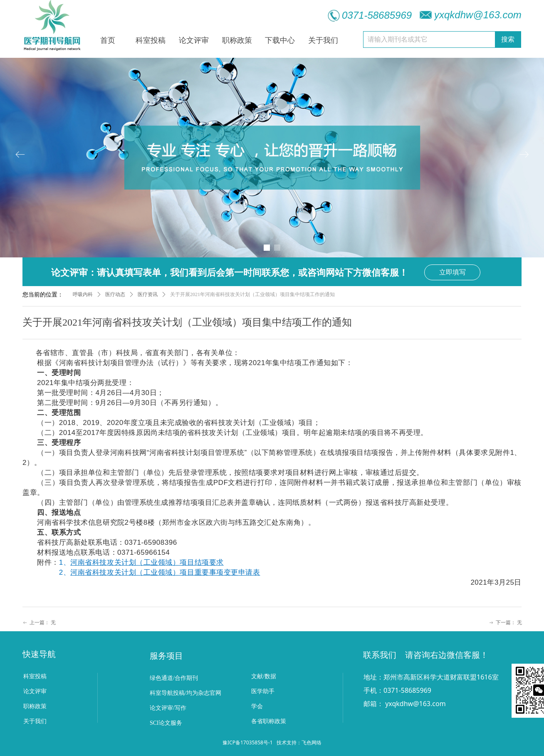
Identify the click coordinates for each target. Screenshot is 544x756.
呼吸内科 (83, 294)
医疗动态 (115, 294)
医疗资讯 (148, 294)
